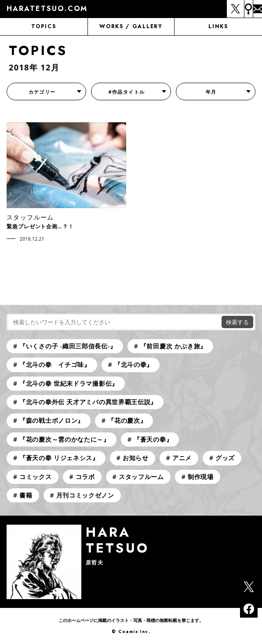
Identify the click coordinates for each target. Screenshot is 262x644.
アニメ (182, 458)
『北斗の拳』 (134, 364)
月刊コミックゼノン (85, 495)
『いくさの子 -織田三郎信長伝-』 (68, 346)
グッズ (225, 458)
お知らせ (136, 458)
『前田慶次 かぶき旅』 (173, 346)
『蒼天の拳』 (153, 439)
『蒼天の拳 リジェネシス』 (59, 458)
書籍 (26, 495)
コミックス (36, 477)
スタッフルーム (141, 477)
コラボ (85, 477)
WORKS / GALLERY (131, 26)
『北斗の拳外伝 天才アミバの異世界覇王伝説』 (88, 402)
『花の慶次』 (127, 420)
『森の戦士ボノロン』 (52, 420)
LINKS (218, 26)
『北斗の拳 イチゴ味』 (55, 364)
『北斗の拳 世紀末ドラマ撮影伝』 (69, 383)
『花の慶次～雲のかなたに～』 (65, 439)
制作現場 (201, 477)
